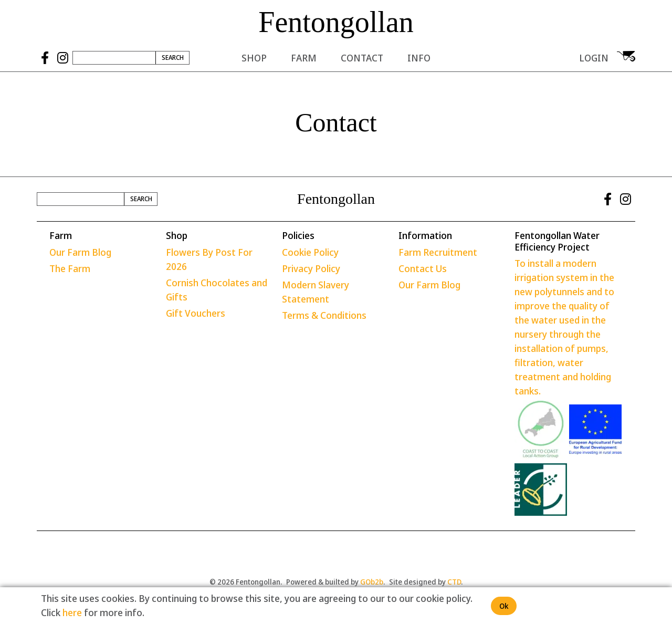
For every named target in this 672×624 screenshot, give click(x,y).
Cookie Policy (310, 252)
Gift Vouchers (196, 313)
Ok (504, 606)
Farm (304, 58)
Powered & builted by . (335, 582)
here (72, 612)
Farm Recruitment (438, 252)
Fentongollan (336, 22)
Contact (362, 58)
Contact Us (423, 268)
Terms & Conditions (324, 315)
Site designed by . (426, 582)
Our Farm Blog (80, 252)
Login (594, 58)
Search (173, 58)
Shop (254, 58)
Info (419, 58)
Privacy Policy (311, 268)
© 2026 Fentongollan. (246, 582)
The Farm (70, 268)
